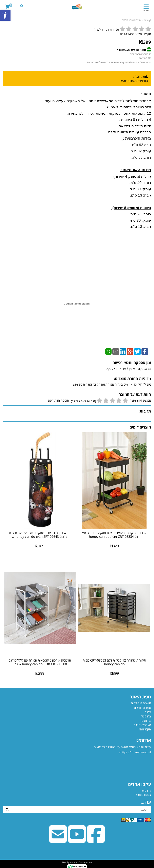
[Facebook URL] (96, 840)
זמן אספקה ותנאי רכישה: (131, 362)
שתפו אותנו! (143, 795)
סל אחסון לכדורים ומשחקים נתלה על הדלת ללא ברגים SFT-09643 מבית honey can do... (40, 535)
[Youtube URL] (77, 840)
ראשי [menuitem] (148, 712)
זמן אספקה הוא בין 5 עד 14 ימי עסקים (128, 369)
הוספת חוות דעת (59, 400)
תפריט (146, 10)
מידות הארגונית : (137, 138)
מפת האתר (140, 697)
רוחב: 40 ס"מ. (140, 183)
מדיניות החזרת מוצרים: (132, 378)
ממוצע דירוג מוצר (100, 401)
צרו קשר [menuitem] (146, 716)
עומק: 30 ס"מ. (139, 189)
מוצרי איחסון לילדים (131, 20)
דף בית (148, 20)
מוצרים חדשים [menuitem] (142, 708)
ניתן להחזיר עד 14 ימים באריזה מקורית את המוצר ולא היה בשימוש (112, 384)
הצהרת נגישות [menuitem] (142, 725)
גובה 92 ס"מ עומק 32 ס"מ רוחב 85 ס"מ (141, 151)
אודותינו (143, 740)
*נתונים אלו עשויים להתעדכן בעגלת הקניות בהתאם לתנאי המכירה (119, 62)
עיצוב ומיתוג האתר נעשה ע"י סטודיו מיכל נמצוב (122, 760)
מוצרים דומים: (140, 427)
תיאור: (146, 94)
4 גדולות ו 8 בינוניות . (134, 120)
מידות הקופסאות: (136, 170)
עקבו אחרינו (139, 784)
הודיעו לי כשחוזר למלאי (134, 81)
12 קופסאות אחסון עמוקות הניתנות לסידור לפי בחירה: (108, 113)
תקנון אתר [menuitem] (145, 729)
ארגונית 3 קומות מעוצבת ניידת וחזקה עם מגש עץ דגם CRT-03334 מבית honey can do (114, 535)
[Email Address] (58, 840)
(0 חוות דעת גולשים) (83, 401)
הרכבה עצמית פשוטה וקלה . (129, 132)
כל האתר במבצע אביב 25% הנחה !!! (140, 56)
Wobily (66, 862)
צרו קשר (146, 791)
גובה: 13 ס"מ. (140, 195)
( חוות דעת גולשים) (106, 30)
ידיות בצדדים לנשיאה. (134, 126)
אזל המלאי (139, 76)
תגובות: (145, 411)
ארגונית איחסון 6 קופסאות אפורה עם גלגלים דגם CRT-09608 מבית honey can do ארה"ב (40, 662)
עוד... (146, 802)
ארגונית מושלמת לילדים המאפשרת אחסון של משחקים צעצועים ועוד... (96, 101)
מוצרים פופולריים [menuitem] (141, 703)
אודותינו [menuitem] (146, 720)
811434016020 (131, 34)
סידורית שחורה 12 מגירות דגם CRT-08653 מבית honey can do (114, 662)
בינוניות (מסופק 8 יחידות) (131, 208)
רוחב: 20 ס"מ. (140, 214)
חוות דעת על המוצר (135, 394)
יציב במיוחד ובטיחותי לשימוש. (128, 107)
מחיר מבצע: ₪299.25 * (131, 50)
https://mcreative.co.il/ (135, 752)
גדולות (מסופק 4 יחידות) (132, 176)
